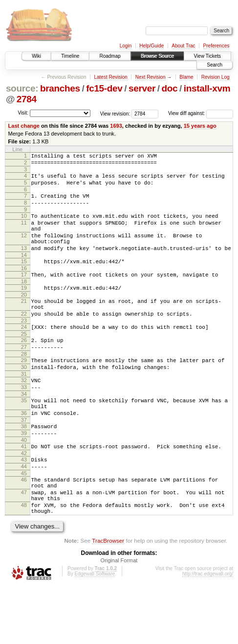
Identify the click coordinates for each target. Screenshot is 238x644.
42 (24, 499)
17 (24, 294)
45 (24, 522)
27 (24, 376)
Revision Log (216, 77)
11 (24, 233)
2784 (27, 99)
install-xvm (207, 88)
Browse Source (157, 56)
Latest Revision (110, 77)
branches (60, 88)
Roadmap (110, 56)
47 (24, 544)
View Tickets (207, 56)
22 (24, 339)
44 (24, 513)
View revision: (115, 113)
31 (24, 408)
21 (24, 323)
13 (24, 264)
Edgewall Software (95, 631)
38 (24, 467)
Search (215, 65)
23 (24, 347)
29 (24, 391)
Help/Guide (151, 46)
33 (24, 422)
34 (24, 431)
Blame (186, 77)
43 (24, 505)
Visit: (23, 113)
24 (24, 353)
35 (24, 437)
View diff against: (201, 113)
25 (24, 362)
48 (24, 559)
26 (24, 368)
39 (24, 476)
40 (24, 484)
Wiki (36, 56)
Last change (24, 126)
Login (126, 46)
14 (24, 273)
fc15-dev (104, 88)
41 (24, 490)
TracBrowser (108, 598)
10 (24, 225)
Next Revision (151, 77)
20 (24, 317)
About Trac (183, 46)
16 (24, 287)
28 (24, 385)
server (142, 88)
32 (24, 414)
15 (24, 279)
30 (24, 399)
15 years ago (200, 126)
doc (170, 88)
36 (24, 453)
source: (22, 88)
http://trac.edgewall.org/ (208, 631)
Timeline (70, 56)
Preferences (216, 46)
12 (24, 249)
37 (24, 461)
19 (24, 308)
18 (24, 302)
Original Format (119, 618)
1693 (116, 126)
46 (24, 528)
